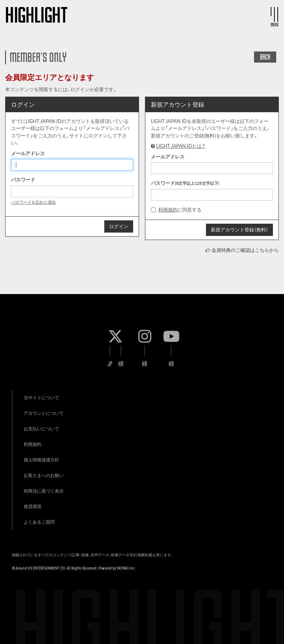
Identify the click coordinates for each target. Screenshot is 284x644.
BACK (265, 57)
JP (110, 364)
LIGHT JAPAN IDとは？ (181, 146)
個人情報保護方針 (41, 460)
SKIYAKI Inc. (126, 568)
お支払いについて (41, 429)
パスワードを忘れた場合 (33, 202)
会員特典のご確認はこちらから (245, 250)
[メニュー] (274, 14)
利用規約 (168, 210)
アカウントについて (44, 413)
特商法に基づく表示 (44, 491)
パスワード (23, 180)
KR (121, 364)
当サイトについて (41, 398)
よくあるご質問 (39, 522)
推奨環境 (33, 506)
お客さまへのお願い (44, 475)
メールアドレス (28, 153)
